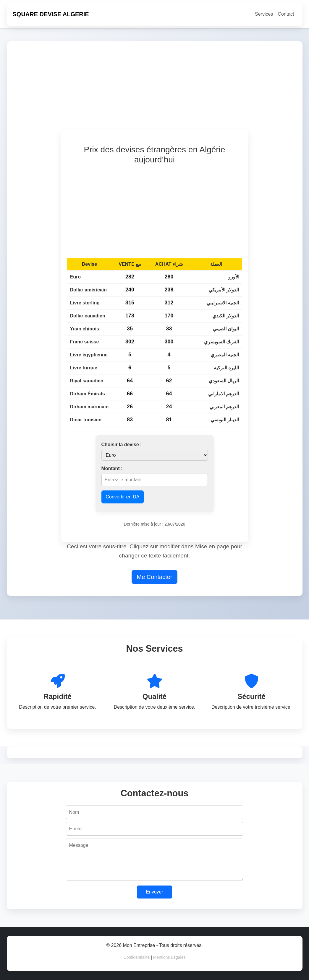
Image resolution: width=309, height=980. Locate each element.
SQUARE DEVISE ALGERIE (51, 14)
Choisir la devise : (122, 445)
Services (264, 14)
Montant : (112, 468)
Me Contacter (154, 577)
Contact (286, 14)
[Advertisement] (155, 89)
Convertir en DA (123, 497)
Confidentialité (137, 957)
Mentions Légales (169, 957)
